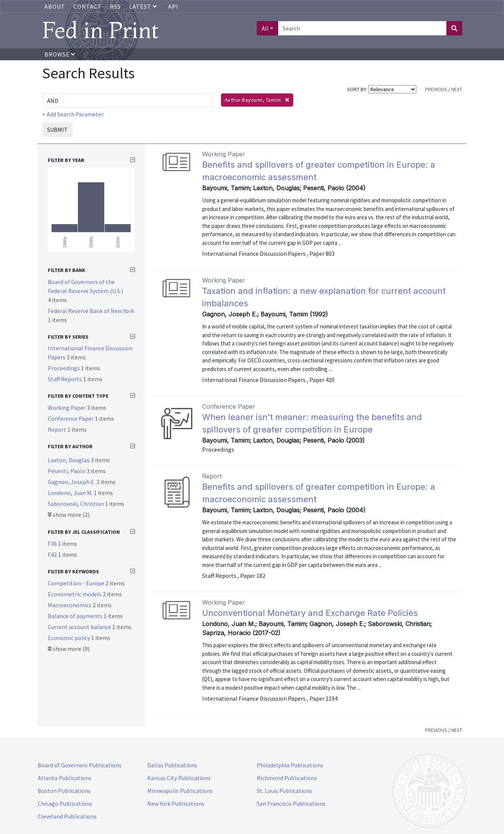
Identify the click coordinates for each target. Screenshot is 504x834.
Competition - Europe (77, 583)
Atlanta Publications (65, 778)
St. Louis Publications (284, 791)
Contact (88, 6)
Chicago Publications (65, 803)
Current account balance (80, 627)
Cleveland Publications (67, 816)
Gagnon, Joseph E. (72, 482)
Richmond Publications (287, 778)
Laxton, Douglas (69, 460)
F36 (53, 544)
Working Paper (67, 408)
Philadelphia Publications (290, 765)
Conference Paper (71, 419)
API (173, 6)
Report (58, 429)
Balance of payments (76, 616)
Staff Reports (65, 379)
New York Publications (176, 803)
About (55, 6)
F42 (53, 554)
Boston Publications (64, 791)
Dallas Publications (172, 765)
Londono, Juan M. (71, 493)
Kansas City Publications (179, 778)
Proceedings (64, 368)
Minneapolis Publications (180, 791)
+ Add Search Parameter (73, 114)
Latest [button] (144, 6)
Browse (60, 54)
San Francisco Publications (291, 803)
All (265, 28)
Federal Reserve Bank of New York (91, 311)
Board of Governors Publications (80, 765)
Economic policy (69, 638)
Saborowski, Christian (76, 504)
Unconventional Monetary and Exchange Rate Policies (310, 613)
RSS (115, 6)
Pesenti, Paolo (67, 471)
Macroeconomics (70, 605)
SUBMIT (57, 130)
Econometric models (75, 594)
